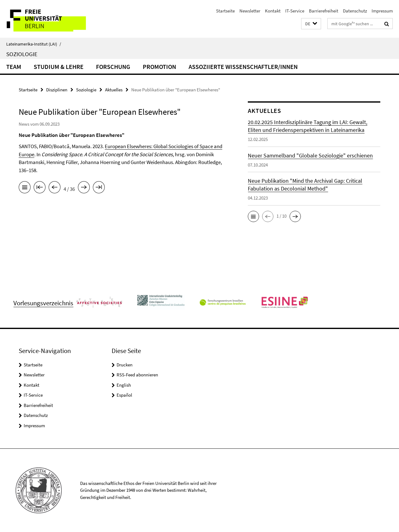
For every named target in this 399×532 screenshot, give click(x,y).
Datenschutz (355, 11)
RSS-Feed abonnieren (137, 375)
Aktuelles (114, 90)
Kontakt (273, 11)
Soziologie (22, 54)
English (124, 385)
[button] (311, 24)
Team (14, 67)
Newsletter (250, 11)
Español (124, 395)
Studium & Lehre (59, 67)
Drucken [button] (125, 365)
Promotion (159, 67)
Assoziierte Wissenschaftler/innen (243, 67)
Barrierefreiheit (324, 11)
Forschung (113, 67)
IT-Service (295, 11)
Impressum (382, 11)
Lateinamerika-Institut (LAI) (34, 44)
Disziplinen (57, 90)
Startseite (225, 11)
